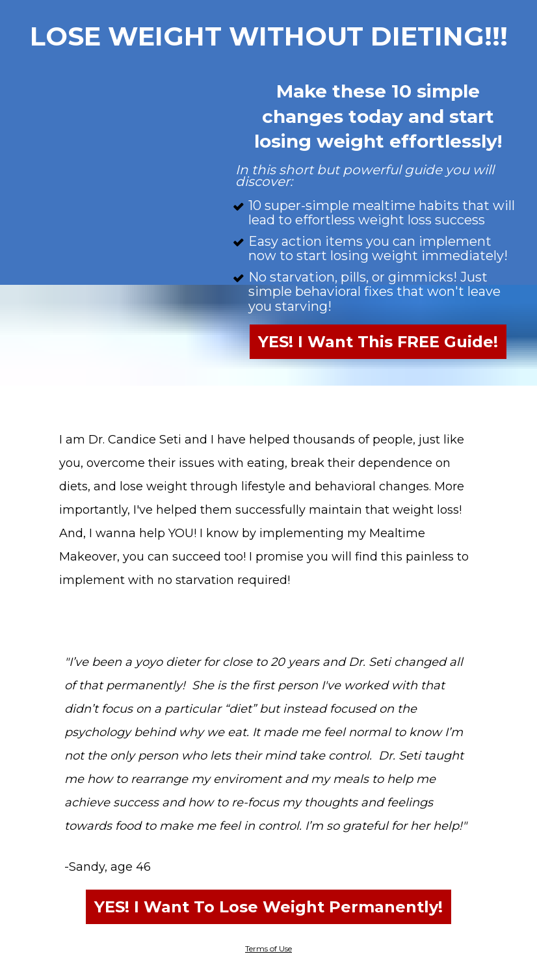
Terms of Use (268, 948)
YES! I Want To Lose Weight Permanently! (268, 907)
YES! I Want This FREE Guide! (378, 342)
